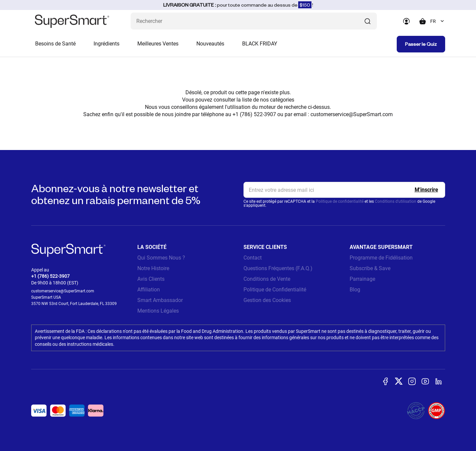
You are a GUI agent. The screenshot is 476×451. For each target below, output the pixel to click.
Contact (253, 258)
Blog (355, 290)
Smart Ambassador (160, 300)
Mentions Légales (158, 311)
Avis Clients (151, 279)
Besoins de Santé (55, 44)
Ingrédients (106, 44)
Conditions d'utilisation (396, 201)
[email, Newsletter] (344, 190)
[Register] (426, 190)
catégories (282, 100)
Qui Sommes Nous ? (161, 258)
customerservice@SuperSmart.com (352, 114)
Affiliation (149, 290)
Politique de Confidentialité (275, 290)
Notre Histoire (153, 268)
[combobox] (438, 21)
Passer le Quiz (421, 44)
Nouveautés (210, 44)
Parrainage (362, 279)
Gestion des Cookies (267, 300)
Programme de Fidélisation (381, 258)
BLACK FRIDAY (260, 44)
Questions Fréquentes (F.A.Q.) (278, 268)
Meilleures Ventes (158, 44)
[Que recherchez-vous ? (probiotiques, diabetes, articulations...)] (254, 21)
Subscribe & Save (370, 268)
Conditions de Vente (267, 279)
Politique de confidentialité (340, 201)
